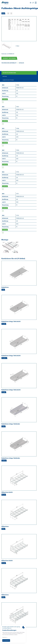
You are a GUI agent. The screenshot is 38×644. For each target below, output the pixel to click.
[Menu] (36, 3)
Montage (5, 76)
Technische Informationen (9, 73)
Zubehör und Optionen (8, 80)
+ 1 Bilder (17, 46)
